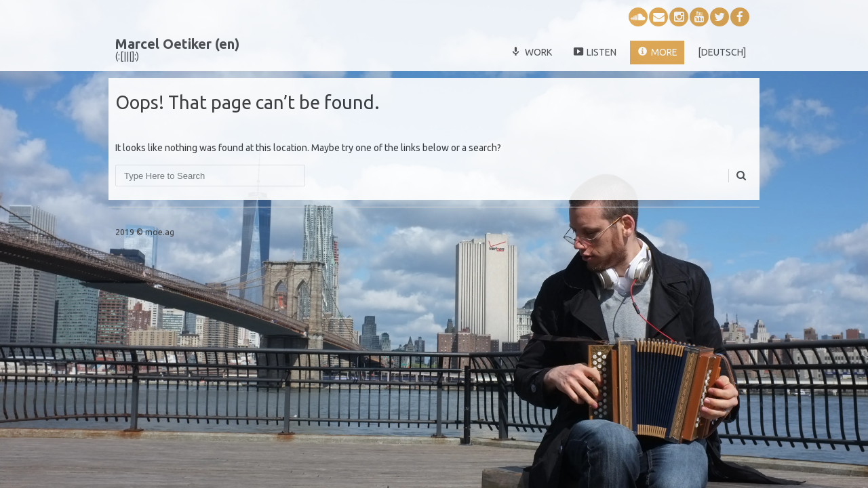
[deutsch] (722, 52)
